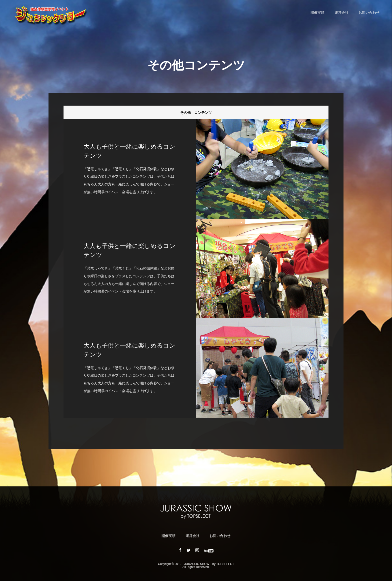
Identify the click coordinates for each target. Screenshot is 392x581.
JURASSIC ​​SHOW (197, 564)
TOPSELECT (225, 564)
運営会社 (341, 13)
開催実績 (317, 13)
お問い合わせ (369, 13)
